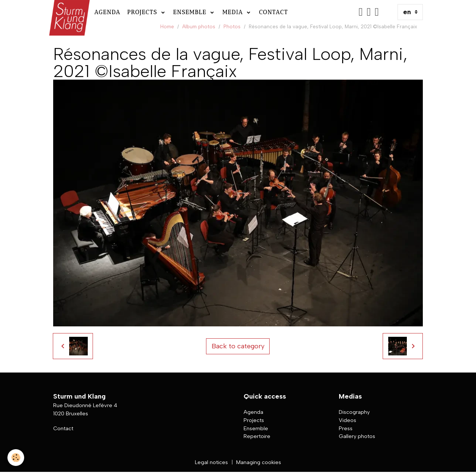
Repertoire (257, 436)
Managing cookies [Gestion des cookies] (259, 462)
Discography (354, 412)
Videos (348, 420)
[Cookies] (16, 458)
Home (167, 26)
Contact (273, 12)
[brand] (69, 12)
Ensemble (191, 12)
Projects (143, 12)
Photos (232, 26)
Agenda (107, 12)
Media (234, 12)
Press (346, 428)
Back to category (238, 346)
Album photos (199, 26)
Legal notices (211, 462)
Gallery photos (357, 436)
